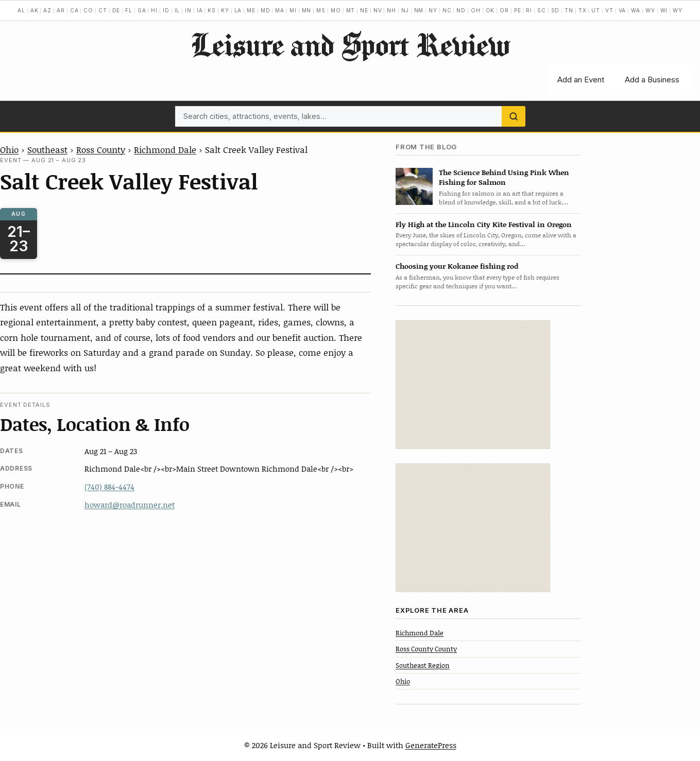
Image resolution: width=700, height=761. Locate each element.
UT (596, 10)
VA (622, 10)
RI (529, 10)
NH (391, 10)
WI (664, 10)
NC (447, 10)
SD (556, 10)
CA (74, 10)
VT (609, 10)
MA (280, 10)
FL (129, 10)
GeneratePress (431, 745)
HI (154, 10)
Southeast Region (423, 665)
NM (419, 10)
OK (490, 10)
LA (238, 10)
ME (251, 10)
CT (103, 10)
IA (200, 10)
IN (188, 10)
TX (583, 10)
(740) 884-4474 (109, 487)
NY (433, 10)
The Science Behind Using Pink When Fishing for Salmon (504, 177)
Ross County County (426, 649)
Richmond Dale (165, 149)
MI (293, 10)
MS (321, 10)
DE (116, 10)
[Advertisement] (473, 385)
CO (88, 10)
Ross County (101, 149)
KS (212, 10)
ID (166, 10)
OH (476, 10)
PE (518, 10)
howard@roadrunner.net (130, 505)
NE (364, 10)
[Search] (514, 116)
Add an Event (581, 80)
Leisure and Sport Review (350, 44)
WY (678, 10)
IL (177, 10)
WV (650, 10)
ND (461, 10)
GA (142, 10)
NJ (405, 10)
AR (61, 10)
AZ (47, 10)
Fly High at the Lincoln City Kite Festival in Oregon (484, 224)
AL (21, 10)
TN (569, 10)
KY (225, 10)
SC (542, 10)
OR (504, 10)
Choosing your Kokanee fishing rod (457, 266)
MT (351, 10)
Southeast (47, 149)
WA (636, 10)
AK (35, 10)
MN (307, 10)
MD (266, 10)
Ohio (9, 149)
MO (336, 10)
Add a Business (652, 80)
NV (378, 10)
